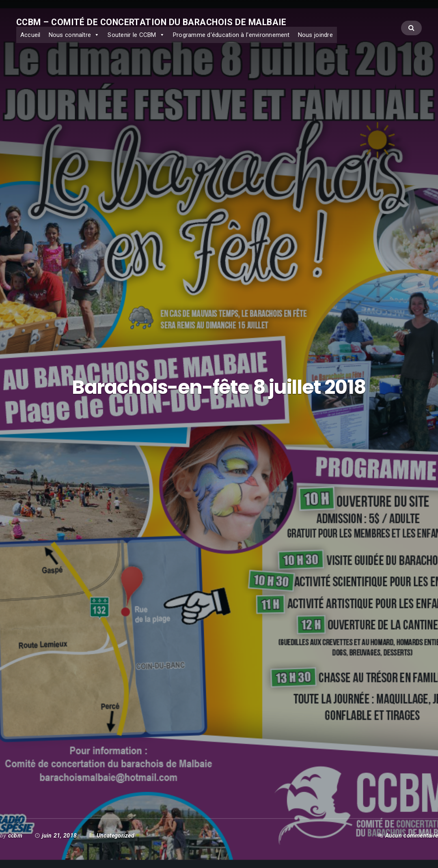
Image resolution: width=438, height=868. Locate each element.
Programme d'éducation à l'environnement (231, 35)
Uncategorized (115, 836)
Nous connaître (70, 35)
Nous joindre (315, 35)
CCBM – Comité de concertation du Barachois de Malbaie (151, 22)
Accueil (30, 35)
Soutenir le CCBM (132, 35)
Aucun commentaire (412, 836)
